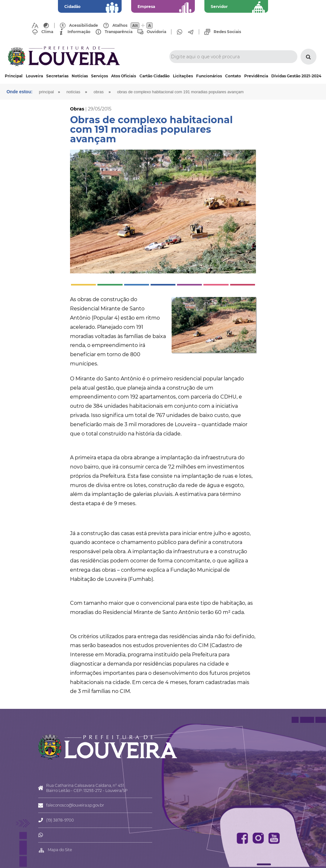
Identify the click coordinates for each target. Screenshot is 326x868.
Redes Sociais (227, 32)
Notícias (80, 76)
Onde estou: (19, 92)
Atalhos (120, 25)
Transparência (119, 32)
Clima (47, 32)
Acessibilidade (84, 25)
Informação (79, 32)
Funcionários (209, 76)
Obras (99, 92)
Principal (14, 76)
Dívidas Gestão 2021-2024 (296, 76)
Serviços (99, 76)
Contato (233, 76)
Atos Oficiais (124, 76)
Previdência (256, 76)
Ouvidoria (156, 32)
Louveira (34, 76)
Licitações (183, 76)
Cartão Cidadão (155, 76)
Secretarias (57, 76)
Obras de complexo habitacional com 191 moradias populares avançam (181, 92)
